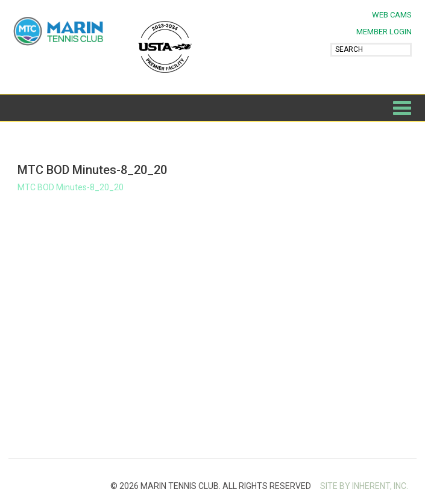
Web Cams (392, 15)
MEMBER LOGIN (384, 32)
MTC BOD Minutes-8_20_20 (71, 187)
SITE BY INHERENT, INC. (364, 486)
